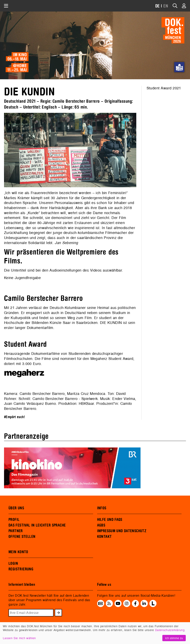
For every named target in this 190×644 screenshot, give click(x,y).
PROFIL (14, 520)
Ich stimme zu (174, 638)
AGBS (101, 525)
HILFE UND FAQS (110, 520)
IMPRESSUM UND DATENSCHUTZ (122, 531)
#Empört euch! (14, 417)
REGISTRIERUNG (21, 569)
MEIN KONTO (18, 552)
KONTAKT (104, 537)
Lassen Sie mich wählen (19, 638)
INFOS (102, 508)
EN (166, 6)
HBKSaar (86, 403)
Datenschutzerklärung (170, 630)
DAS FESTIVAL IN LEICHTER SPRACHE (37, 525)
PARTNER (16, 531)
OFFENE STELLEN (22, 537)
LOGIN (13, 564)
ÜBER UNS (16, 508)
